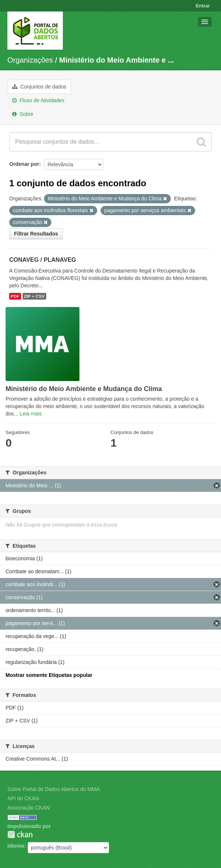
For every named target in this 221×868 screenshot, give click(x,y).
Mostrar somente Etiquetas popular (49, 675)
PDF (15, 296)
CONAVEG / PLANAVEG (43, 260)
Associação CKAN (28, 808)
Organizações (30, 60)
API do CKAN (23, 798)
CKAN (20, 834)
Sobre (23, 114)
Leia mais (31, 414)
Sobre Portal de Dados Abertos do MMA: (54, 789)
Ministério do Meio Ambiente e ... (116, 60)
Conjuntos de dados (39, 87)
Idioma (16, 846)
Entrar (203, 6)
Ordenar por (24, 164)
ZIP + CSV (34, 296)
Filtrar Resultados (36, 234)
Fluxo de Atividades (38, 100)
